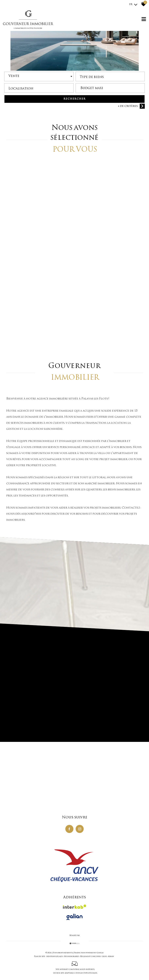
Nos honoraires (71, 956)
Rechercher (75, 100)
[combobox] (39, 77)
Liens (104, 956)
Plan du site (40, 956)
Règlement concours (90, 956)
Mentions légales (55, 956)
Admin (111, 956)
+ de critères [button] (131, 107)
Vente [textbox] (14, 77)
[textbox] (110, 77)
